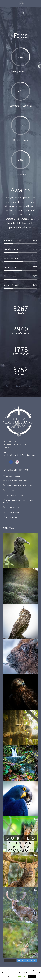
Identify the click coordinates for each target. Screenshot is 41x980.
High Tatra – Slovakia (14, 517)
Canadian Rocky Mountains (17, 481)
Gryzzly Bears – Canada (15, 496)
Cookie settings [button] (20, 976)
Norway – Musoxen (13, 476)
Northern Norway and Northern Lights (18, 502)
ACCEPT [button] (32, 976)
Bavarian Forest (12, 513)
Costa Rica (10, 491)
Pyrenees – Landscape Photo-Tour (20, 486)
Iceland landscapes (14, 508)
